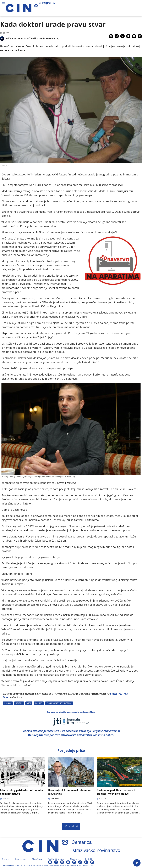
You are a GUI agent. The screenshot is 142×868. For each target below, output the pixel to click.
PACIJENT (39, 703)
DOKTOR (19, 703)
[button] (111, 36)
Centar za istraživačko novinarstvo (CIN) (36, 39)
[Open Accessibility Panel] (137, 863)
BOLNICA (8, 703)
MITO (29, 703)
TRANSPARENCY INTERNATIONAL (59, 703)
